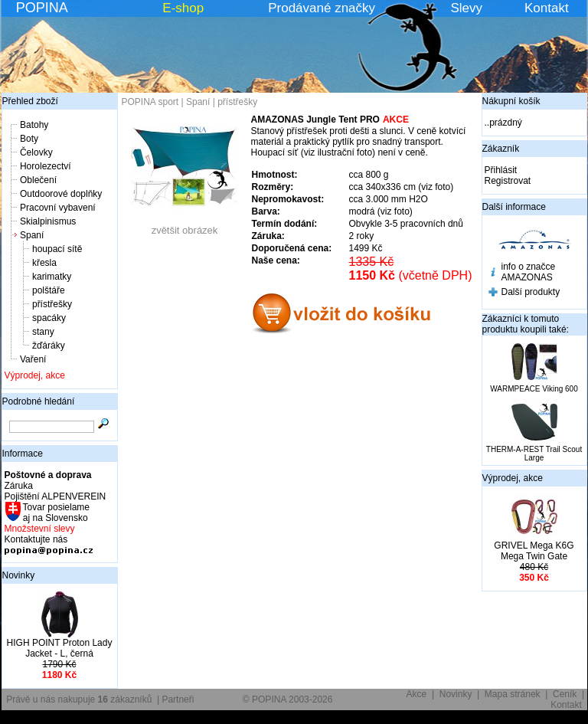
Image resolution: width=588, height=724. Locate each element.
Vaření (33, 359)
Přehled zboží (30, 101)
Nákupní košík (511, 101)
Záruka (19, 486)
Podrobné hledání (39, 401)
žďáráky (49, 346)
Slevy (466, 8)
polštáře (49, 290)
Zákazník (501, 149)
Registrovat (508, 181)
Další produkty (531, 292)
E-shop (183, 8)
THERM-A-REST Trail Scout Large (534, 454)
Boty (29, 139)
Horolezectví (46, 166)
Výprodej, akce (35, 375)
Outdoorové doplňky (61, 194)
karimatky (52, 277)
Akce (417, 694)
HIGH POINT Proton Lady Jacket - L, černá (60, 648)
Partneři (178, 699)
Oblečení (38, 180)
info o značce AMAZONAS (529, 272)
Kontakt (547, 8)
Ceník (565, 694)
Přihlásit (501, 170)
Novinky (19, 575)
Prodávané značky (322, 8)
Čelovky (36, 152)
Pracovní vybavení (58, 208)
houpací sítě (57, 249)
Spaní (32, 235)
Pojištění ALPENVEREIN (56, 496)
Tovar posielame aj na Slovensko (56, 513)
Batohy (34, 125)
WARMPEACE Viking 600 (534, 389)
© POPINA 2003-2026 (288, 699)
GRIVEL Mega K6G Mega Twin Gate (534, 551)
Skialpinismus (48, 221)
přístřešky (52, 304)
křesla (44, 263)
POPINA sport (150, 102)
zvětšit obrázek (185, 226)
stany (43, 332)
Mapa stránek (513, 694)
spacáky (49, 318)
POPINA (42, 8)
